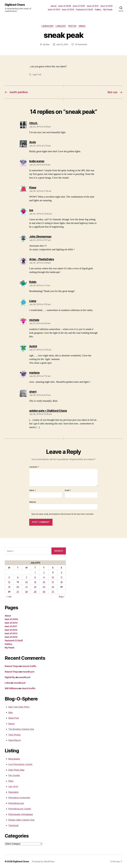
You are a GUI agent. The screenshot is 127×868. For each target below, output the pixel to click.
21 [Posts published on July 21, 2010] (27, 587)
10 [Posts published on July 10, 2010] (53, 577)
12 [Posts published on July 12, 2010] (9, 582)
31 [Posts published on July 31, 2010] (53, 592)
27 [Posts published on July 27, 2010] (18, 592)
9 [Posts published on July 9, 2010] (44, 577)
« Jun (9, 596)
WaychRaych (14, 740)
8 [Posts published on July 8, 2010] (35, 577)
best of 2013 (54, 10)
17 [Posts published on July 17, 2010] (53, 582)
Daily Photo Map (16, 770)
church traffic (29, 666)
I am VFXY (13, 786)
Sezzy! (11, 723)
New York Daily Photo (19, 707)
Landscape (47, 26)
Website (33, 502)
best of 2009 (65, 6)
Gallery (98, 10)
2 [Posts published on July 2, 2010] (44, 572)
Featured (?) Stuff (84, 10)
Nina (10, 712)
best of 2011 (93, 6)
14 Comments (81, 45)
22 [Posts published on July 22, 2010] (35, 587)
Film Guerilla (14, 775)
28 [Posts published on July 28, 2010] (26, 592)
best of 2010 (79, 6)
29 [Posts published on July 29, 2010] (35, 592)
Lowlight (61, 26)
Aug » (61, 596)
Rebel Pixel (14, 718)
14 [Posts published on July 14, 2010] (26, 582)
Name (32, 490)
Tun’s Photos (14, 735)
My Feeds (108, 10)
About (54, 6)
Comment (34, 467)
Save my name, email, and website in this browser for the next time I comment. (63, 514)
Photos (73, 26)
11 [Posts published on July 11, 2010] (62, 577)
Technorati (13, 825)
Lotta (7, 683)
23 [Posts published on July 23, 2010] (44, 587)
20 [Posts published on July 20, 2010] (18, 587)
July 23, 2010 (62, 45)
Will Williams (11, 688)
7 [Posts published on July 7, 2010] (27, 577)
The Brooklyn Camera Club (21, 729)
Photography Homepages (21, 814)
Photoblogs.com (16, 803)
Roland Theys (12, 666)
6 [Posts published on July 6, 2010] (18, 577)
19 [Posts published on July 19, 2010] (9, 587)
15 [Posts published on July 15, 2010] (35, 582)
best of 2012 (106, 6)
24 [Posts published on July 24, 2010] (53, 587)
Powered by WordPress (43, 861)
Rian (48, 45)
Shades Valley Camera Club (21, 820)
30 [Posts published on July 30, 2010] (44, 592)
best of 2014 (68, 10)
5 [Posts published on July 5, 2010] (9, 577)
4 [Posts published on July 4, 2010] (62, 572)
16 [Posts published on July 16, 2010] (44, 582)
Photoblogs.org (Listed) (20, 809)
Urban (82, 26)
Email (68, 490)
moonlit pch (28, 672)
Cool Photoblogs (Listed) (20, 764)
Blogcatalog (14, 759)
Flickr (11, 781)
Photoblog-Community (19, 798)
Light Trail (37, 75)
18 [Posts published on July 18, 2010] (61, 582)
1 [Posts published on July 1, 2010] (35, 572)
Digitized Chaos (15, 5)
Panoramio (13, 792)
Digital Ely (10, 677)
